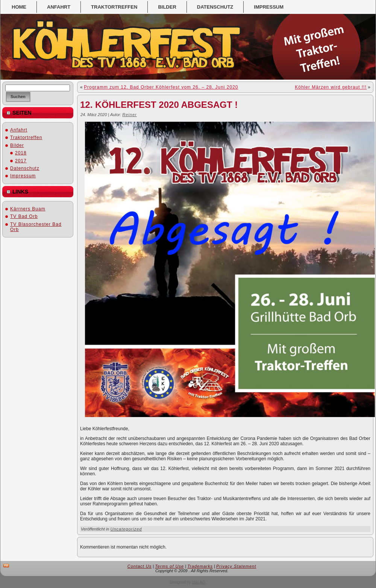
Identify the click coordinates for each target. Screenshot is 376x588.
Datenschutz (25, 168)
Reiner (129, 115)
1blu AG (199, 582)
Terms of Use (169, 566)
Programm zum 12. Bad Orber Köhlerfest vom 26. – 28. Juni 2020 (161, 87)
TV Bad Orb (24, 216)
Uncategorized (126, 529)
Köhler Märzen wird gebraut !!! (331, 87)
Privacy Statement (236, 566)
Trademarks (200, 566)
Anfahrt (19, 130)
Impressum (23, 176)
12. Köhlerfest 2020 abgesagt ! (159, 105)
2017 (21, 161)
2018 (21, 153)
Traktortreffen (26, 138)
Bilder (17, 145)
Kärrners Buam (28, 209)
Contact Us (139, 566)
